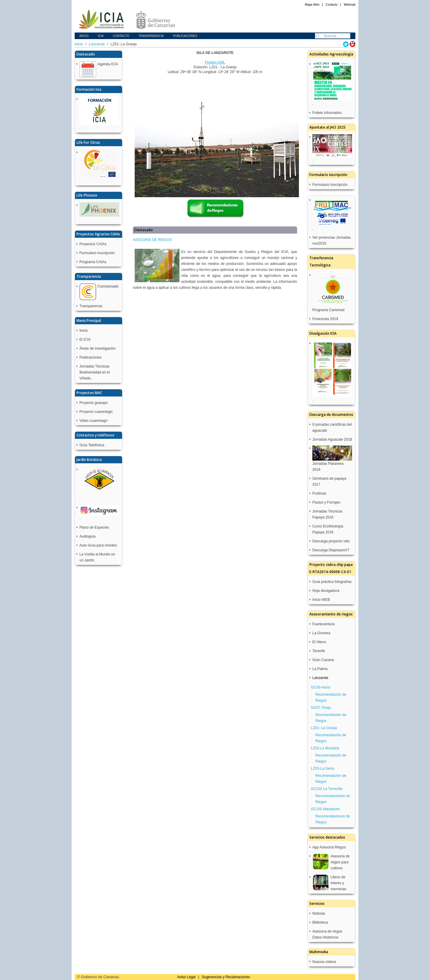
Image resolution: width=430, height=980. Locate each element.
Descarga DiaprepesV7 (331, 550)
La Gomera (321, 633)
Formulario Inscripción (97, 253)
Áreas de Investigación (97, 348)
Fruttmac (319, 493)
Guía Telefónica (92, 445)
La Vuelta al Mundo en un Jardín (97, 557)
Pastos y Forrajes (326, 502)
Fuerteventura (324, 624)
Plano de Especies (94, 527)
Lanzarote (97, 44)
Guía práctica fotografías (332, 582)
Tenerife (319, 651)
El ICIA (85, 339)
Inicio (84, 36)
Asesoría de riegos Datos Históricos (327, 934)
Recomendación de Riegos (331, 697)
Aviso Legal (186, 977)
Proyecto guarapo (94, 403)
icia (101, 36)
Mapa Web (312, 5)
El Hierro (319, 642)
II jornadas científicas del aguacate (332, 428)
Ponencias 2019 (325, 319)
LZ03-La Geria (322, 768)
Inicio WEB (321, 600)
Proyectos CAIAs (93, 244)
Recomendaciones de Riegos (333, 799)
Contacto (331, 5)
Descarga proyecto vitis (331, 541)
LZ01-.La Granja (324, 728)
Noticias (319, 913)
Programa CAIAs (93, 262)
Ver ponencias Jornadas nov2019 (332, 240)
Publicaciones (185, 36)
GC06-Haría (321, 687)
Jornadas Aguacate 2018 (332, 439)
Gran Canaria (323, 660)
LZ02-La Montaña (325, 748)
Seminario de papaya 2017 (329, 481)
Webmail (350, 5)
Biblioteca (320, 922)
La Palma (320, 669)
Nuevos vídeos (324, 962)
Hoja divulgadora (326, 591)
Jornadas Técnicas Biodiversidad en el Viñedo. (95, 372)
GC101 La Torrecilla (327, 789)
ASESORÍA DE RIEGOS (152, 240)
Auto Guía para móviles (98, 545)
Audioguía (87, 536)
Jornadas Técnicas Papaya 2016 (327, 514)
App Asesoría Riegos (329, 847)
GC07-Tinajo (321, 708)
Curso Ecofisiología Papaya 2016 (328, 529)
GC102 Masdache (325, 809)
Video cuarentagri (93, 421)
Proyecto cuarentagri (96, 412)
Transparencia (151, 36)
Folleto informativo (327, 113)
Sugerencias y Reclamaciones (226, 977)
